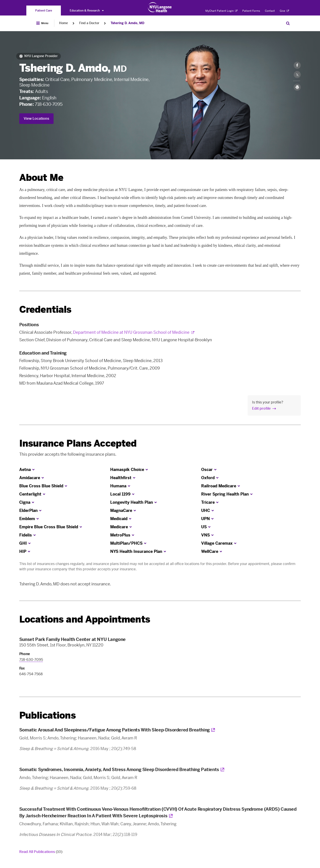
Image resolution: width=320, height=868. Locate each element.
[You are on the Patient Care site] (44, 11)
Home (64, 23)
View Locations (36, 119)
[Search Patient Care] (288, 23)
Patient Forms (251, 11)
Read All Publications (41, 852)
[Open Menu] (42, 23)
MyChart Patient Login (221, 11)
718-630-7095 (49, 104)
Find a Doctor (89, 23)
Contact (270, 11)
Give (284, 11)
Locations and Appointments (85, 619)
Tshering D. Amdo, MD (127, 23)
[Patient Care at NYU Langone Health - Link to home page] (160, 7)
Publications (47, 715)
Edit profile (261, 408)
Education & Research (87, 11)
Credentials (45, 310)
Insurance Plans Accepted (78, 443)
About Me (41, 178)
